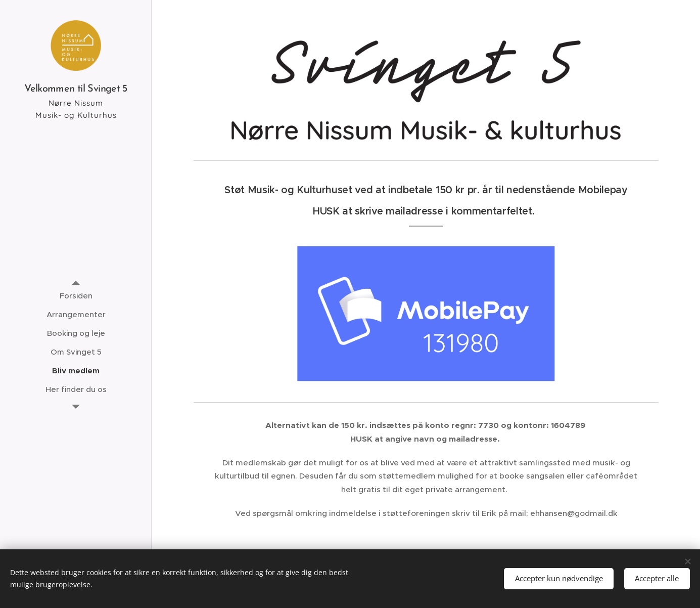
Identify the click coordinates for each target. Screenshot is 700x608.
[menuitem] (76, 296)
